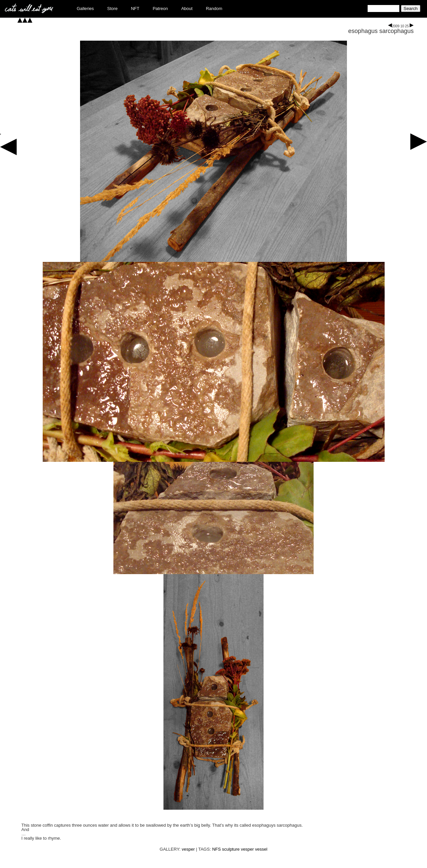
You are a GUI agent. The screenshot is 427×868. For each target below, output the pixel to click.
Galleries (85, 8)
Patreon (160, 8)
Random (214, 8)
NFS (217, 849)
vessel (261, 849)
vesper (188, 849)
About (187, 8)
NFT (135, 8)
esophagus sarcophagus (381, 31)
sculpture (231, 849)
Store (112, 8)
